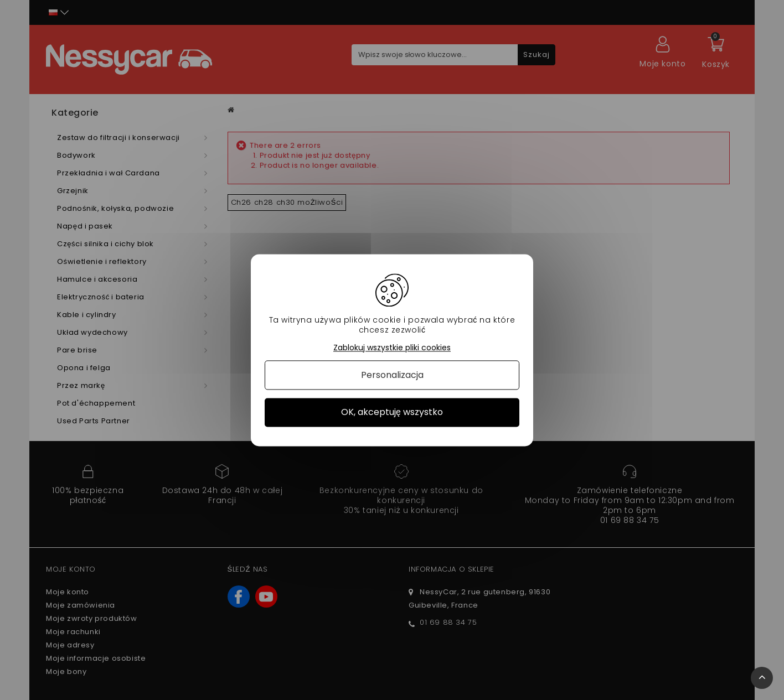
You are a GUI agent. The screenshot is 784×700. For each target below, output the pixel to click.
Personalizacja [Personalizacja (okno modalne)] (392, 375)
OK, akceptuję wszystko (392, 413)
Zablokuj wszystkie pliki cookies (392, 348)
